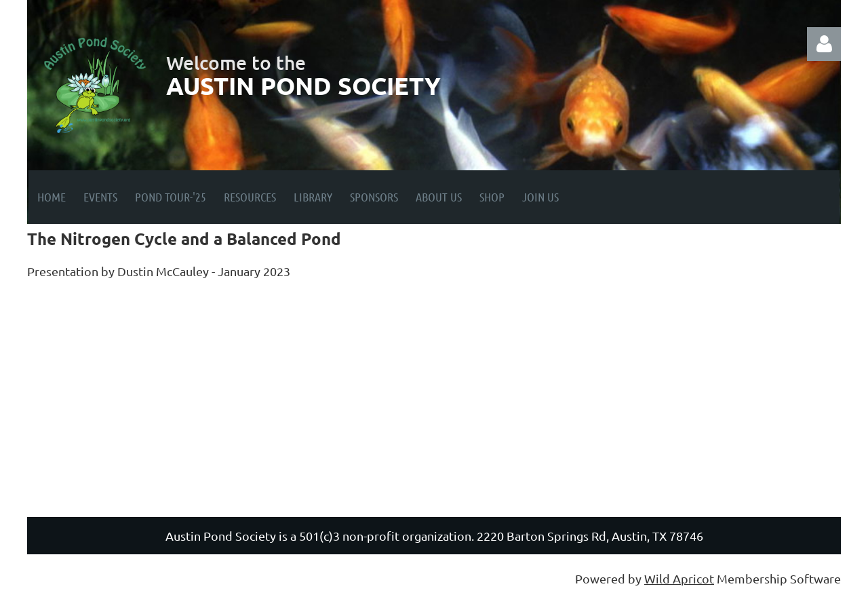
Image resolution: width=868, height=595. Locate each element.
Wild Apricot (679, 578)
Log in (824, 44)
